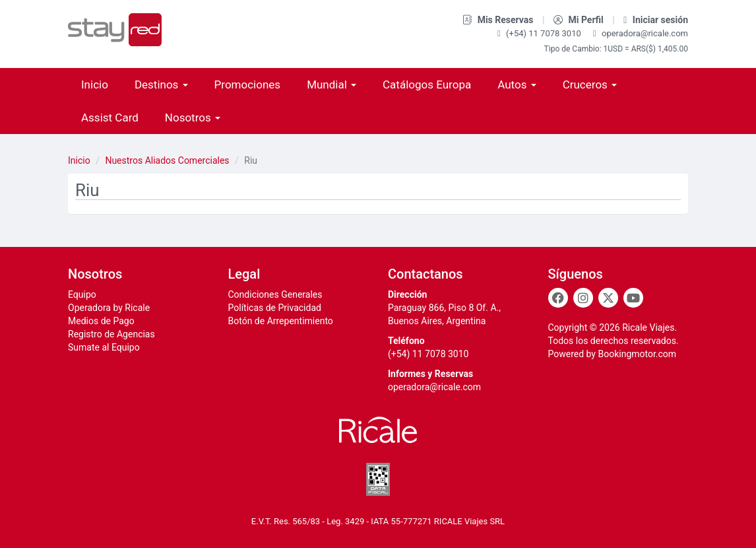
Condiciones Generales (275, 294)
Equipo (82, 294)
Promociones (248, 85)
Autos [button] (517, 85)
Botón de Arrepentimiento (281, 321)
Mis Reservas (499, 20)
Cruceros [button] (590, 85)
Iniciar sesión (656, 20)
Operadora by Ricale (109, 308)
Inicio (95, 85)
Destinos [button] (161, 85)
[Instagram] (583, 298)
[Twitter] (608, 298)
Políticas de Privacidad (275, 308)
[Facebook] (558, 298)
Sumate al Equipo (104, 347)
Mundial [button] (331, 85)
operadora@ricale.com (641, 33)
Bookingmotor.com (637, 354)
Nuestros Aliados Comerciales (167, 160)
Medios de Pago (101, 321)
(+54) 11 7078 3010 (540, 33)
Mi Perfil (580, 20)
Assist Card (110, 118)
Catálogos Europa (427, 85)
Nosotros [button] (193, 118)
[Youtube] (633, 298)
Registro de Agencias (111, 334)
